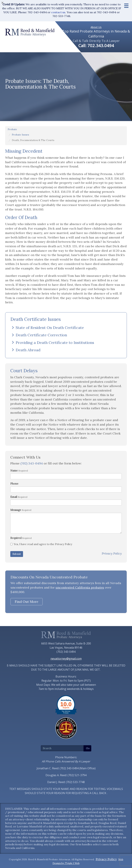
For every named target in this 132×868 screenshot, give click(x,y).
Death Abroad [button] (26, 350)
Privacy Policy (106, 859)
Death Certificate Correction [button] (39, 335)
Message (16, 510)
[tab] (66, 328)
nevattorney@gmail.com (66, 659)
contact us (58, 12)
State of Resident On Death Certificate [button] (48, 328)
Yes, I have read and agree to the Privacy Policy (41, 544)
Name (14, 471)
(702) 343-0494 (32, 463)
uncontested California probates (80, 587)
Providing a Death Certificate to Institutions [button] (53, 343)
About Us (96, 27)
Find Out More (27, 602)
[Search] (62, 748)
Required (16, 538)
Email (14, 497)
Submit (17, 554)
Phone (14, 484)
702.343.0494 (101, 45)
